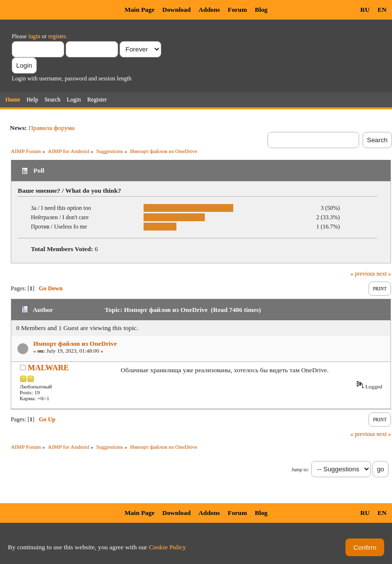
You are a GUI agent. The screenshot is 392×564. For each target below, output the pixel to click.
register (57, 36)
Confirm (365, 548)
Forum (237, 10)
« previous (363, 274)
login (35, 36)
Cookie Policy (168, 547)
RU (365, 10)
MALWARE (49, 368)
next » (384, 274)
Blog (261, 10)
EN (382, 10)
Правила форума (51, 128)
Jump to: (300, 470)
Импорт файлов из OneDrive (75, 344)
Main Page (139, 10)
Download (176, 10)
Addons (209, 10)
